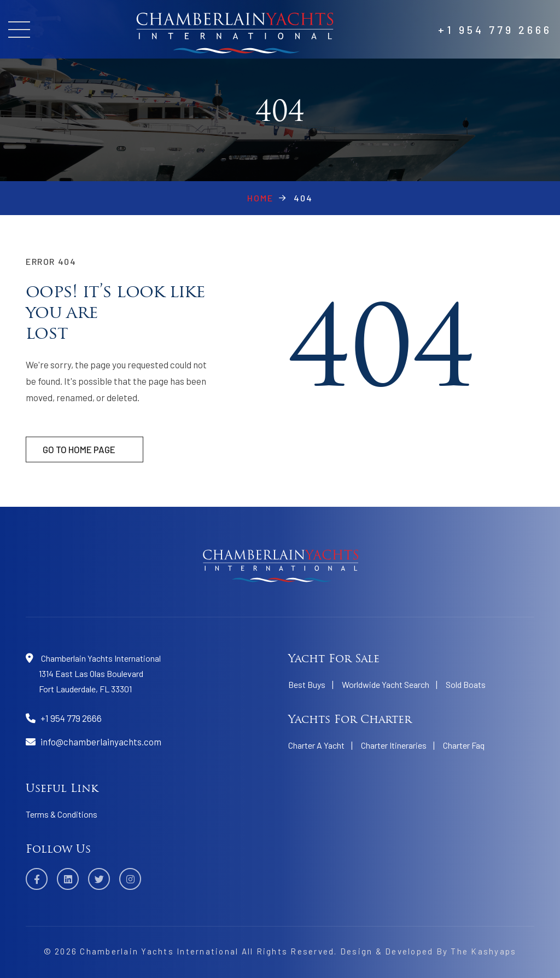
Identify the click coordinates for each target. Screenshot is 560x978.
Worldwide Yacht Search (386, 684)
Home (260, 198)
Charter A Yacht (316, 745)
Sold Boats (466, 684)
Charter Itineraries (394, 745)
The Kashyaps (483, 951)
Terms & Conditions (62, 814)
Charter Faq (464, 745)
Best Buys (307, 684)
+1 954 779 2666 (495, 30)
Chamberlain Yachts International (159, 951)
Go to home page (79, 458)
